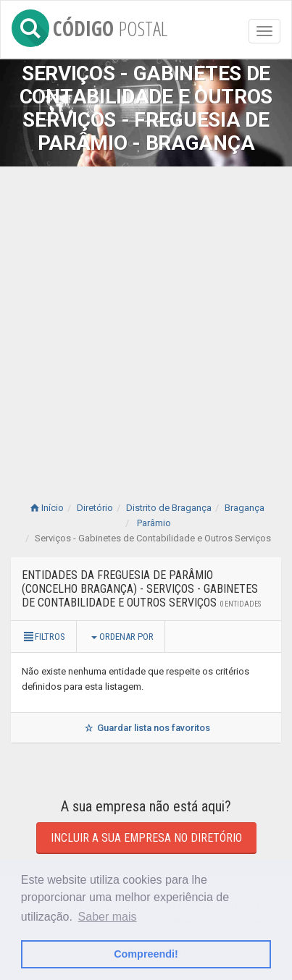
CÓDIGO (89, 26)
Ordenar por (122, 637)
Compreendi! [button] (146, 954)
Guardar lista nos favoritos (146, 728)
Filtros (43, 637)
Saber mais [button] (108, 917)
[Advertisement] (146, 320)
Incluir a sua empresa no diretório (146, 838)
